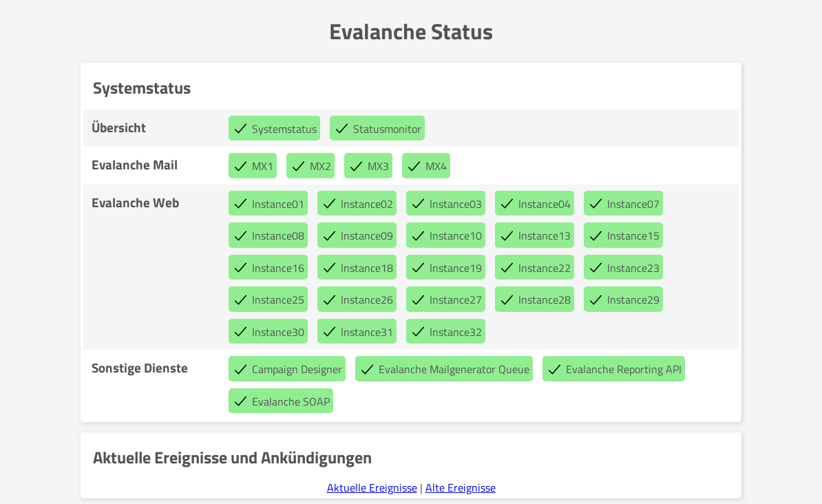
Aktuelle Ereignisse (372, 487)
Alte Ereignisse (461, 487)
